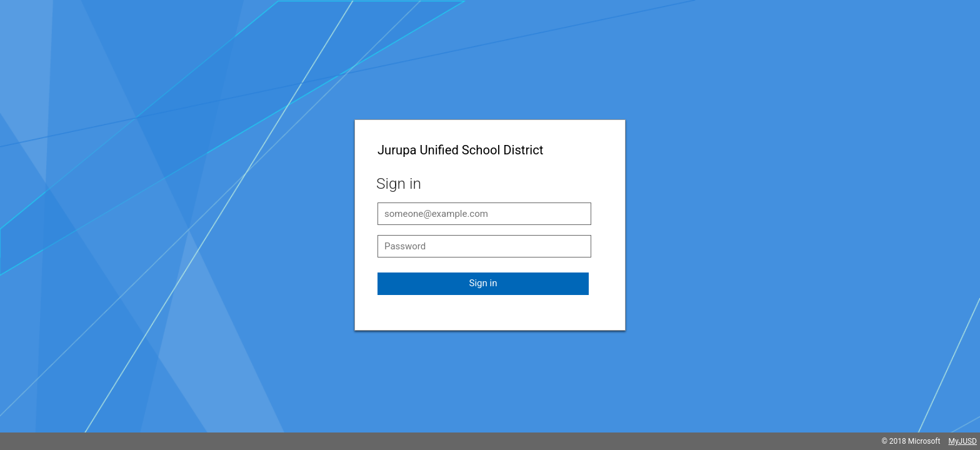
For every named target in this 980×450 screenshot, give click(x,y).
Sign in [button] (483, 283)
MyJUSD (962, 441)
